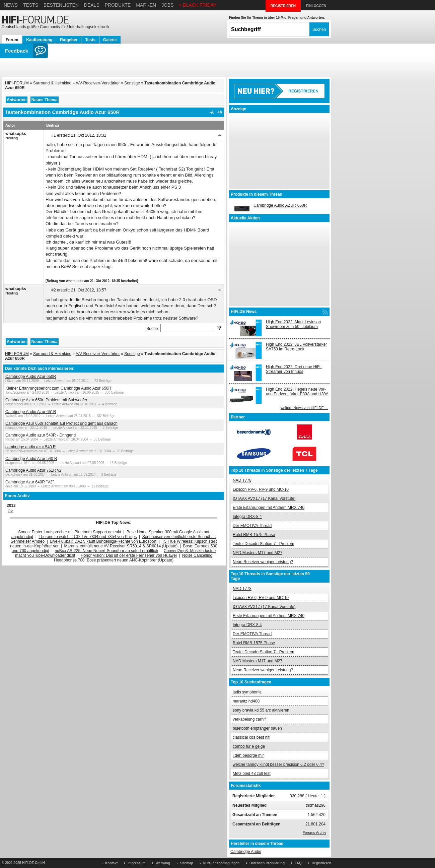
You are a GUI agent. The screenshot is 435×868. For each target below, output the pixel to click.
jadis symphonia (247, 692)
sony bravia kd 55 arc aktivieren (261, 710)
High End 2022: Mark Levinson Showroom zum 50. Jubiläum (293, 324)
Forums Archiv (314, 832)
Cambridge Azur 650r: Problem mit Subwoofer (46, 400)
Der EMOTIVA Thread (252, 526)
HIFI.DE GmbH (33, 863)
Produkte (118, 5)
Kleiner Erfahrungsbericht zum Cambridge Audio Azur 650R (58, 388)
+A (220, 112)
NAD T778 (242, 480)
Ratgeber (69, 40)
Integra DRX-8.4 (247, 517)
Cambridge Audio (246, 852)
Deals (92, 5)
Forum (12, 40)
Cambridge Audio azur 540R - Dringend (41, 435)
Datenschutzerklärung (267, 863)
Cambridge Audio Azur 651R (31, 412)
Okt (11, 511)
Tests (31, 5)
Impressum (136, 863)
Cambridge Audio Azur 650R (31, 377)
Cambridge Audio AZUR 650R (280, 205)
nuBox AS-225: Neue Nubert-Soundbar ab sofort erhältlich (106, 551)
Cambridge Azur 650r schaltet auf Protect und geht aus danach (61, 423)
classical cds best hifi (251, 737)
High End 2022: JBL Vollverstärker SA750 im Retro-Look (296, 347)
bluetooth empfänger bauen (257, 728)
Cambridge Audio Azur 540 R (31, 459)
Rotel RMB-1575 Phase (254, 535)
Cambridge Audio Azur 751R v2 (33, 470)
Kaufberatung (39, 40)
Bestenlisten (61, 5)
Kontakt (111, 863)
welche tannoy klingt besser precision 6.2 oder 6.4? (278, 764)
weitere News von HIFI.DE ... (304, 408)
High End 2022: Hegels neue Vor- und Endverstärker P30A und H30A (297, 392)
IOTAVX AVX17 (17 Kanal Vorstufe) (264, 498)
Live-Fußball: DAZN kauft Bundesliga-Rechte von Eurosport (103, 541)
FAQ (298, 863)
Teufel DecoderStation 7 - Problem (263, 544)
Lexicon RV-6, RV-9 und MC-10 (261, 489)
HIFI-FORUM (17, 83)
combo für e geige (249, 746)
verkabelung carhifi (250, 719)
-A (212, 112)
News (11, 5)
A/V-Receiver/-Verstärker (98, 83)
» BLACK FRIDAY (198, 5)
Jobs (168, 5)
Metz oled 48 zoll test (252, 774)
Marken (146, 5)
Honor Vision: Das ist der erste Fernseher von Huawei (129, 555)
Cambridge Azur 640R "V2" (30, 482)
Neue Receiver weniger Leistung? (263, 562)
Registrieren (321, 863)
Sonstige (132, 83)
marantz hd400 (246, 701)
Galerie (110, 40)
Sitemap (187, 863)
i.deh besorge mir (248, 755)
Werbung (163, 863)
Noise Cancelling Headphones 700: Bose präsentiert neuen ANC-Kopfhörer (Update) (133, 558)
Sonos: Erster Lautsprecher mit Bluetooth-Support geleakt (70, 532)
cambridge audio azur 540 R (31, 447)
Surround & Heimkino (52, 83)
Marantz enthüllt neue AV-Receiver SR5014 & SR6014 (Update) (121, 546)
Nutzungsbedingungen (221, 863)
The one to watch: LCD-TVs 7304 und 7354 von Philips (88, 537)
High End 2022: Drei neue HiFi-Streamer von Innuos (294, 369)
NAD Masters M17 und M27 (258, 553)
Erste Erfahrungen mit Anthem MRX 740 (269, 508)
